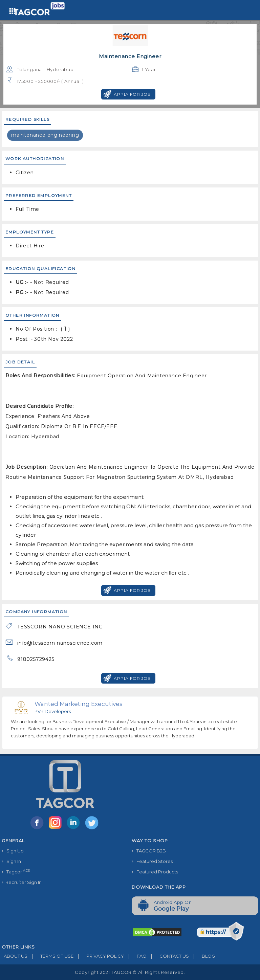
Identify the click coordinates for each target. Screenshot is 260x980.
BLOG (202, 956)
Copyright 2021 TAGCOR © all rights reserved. (130, 972)
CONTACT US (168, 956)
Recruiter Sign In (22, 882)
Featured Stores (152, 861)
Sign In (11, 861)
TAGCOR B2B (149, 851)
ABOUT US (15, 956)
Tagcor (16, 872)
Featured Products (155, 872)
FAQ (135, 956)
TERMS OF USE (50, 956)
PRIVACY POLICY (99, 956)
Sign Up (13, 851)
